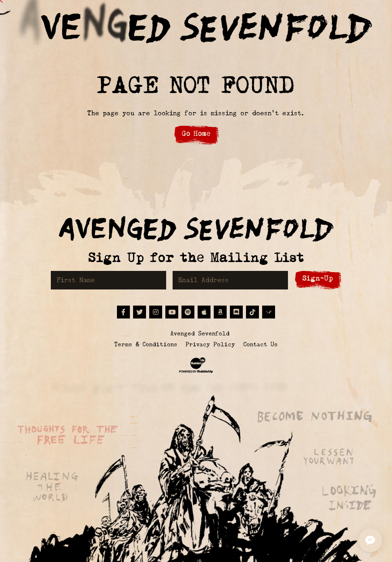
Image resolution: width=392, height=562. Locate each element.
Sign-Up (318, 278)
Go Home (196, 134)
